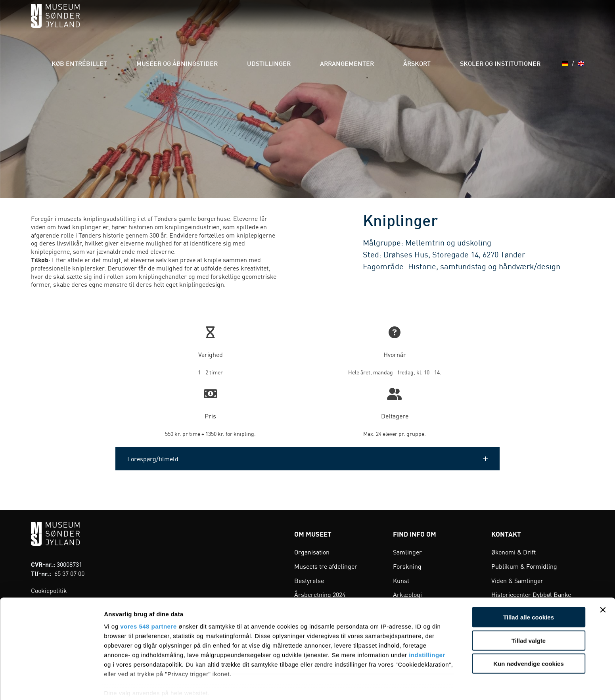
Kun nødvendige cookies (529, 630)
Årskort (430, 24)
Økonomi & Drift (513, 552)
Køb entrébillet (138, 24)
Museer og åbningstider (224, 24)
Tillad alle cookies (529, 584)
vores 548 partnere (148, 593)
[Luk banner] (603, 577)
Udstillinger (304, 24)
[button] (307, 459)
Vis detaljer (412, 684)
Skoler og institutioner (503, 24)
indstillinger (427, 622)
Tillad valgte (529, 607)
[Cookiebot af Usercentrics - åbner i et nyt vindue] (51, 685)
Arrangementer (371, 24)
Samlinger (407, 552)
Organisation (312, 552)
